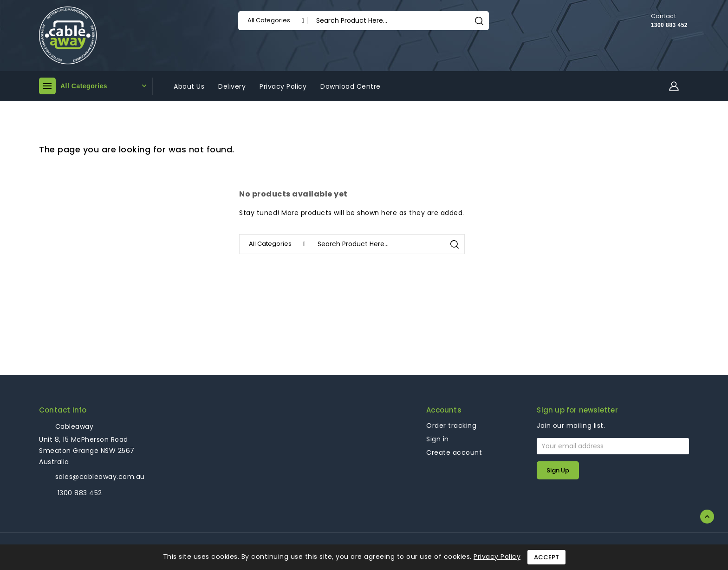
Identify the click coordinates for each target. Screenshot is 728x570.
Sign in (438, 439)
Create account (454, 452)
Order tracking (451, 426)
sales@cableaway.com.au (100, 477)
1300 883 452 (669, 25)
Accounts (444, 410)
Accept (546, 557)
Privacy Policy (497, 557)
